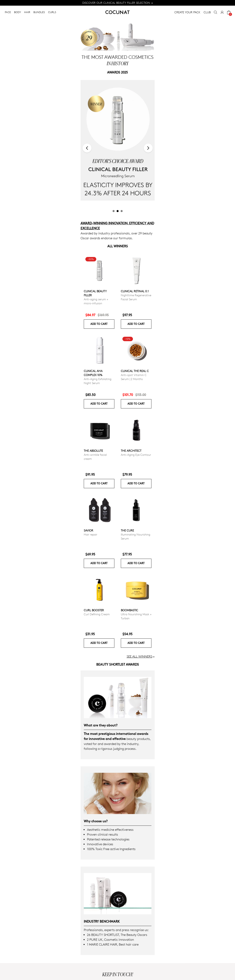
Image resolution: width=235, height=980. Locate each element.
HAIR (27, 12)
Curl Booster (94, 610)
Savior (89, 530)
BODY (18, 12)
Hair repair (91, 534)
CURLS (52, 12)
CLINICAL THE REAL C (135, 371)
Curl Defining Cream (97, 614)
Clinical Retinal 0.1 (135, 291)
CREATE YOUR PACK (187, 12)
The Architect (131, 451)
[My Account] (222, 12)
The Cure (127, 530)
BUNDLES (39, 12)
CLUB (207, 12)
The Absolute (93, 451)
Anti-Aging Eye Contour (136, 455)
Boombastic (129, 610)
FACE (8, 12)
